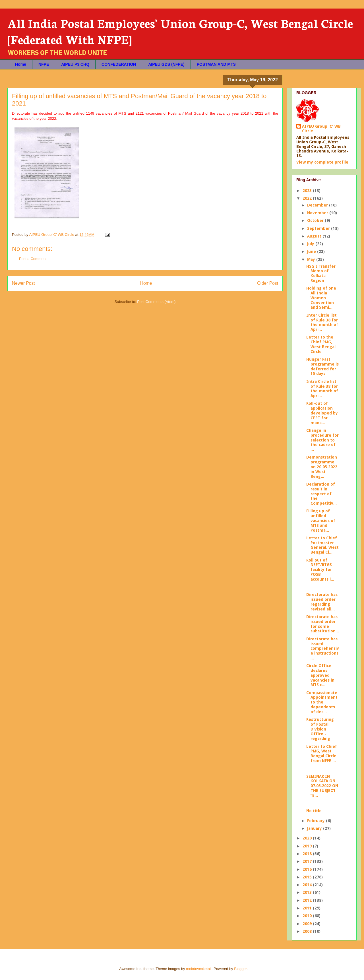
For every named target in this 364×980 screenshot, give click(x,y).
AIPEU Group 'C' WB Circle (321, 129)
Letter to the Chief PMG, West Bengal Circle (321, 344)
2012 (308, 900)
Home (21, 64)
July (311, 244)
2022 (308, 198)
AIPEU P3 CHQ (75, 64)
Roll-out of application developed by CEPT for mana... (322, 413)
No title (314, 811)
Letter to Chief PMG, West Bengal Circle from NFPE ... (322, 754)
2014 (308, 885)
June (312, 251)
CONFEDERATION (119, 64)
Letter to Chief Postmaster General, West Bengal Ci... (322, 545)
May (312, 259)
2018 (308, 854)
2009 (308, 924)
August (315, 236)
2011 (308, 908)
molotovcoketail (199, 969)
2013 (308, 892)
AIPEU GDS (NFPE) (166, 64)
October (316, 220)
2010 (308, 916)
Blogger (240, 969)
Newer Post (23, 283)
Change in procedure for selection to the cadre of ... (322, 440)
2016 (308, 869)
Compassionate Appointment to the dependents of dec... (322, 702)
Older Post (268, 283)
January (315, 828)
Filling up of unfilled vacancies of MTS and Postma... (321, 520)
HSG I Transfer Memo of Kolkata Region (321, 273)
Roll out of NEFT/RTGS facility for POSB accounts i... (320, 570)
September (319, 228)
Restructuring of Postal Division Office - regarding (320, 729)
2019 (308, 846)
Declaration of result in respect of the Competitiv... (321, 494)
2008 (308, 931)
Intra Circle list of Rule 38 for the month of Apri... (322, 389)
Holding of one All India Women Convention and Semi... (321, 298)
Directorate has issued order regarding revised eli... (322, 602)
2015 (308, 877)
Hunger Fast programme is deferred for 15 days (322, 366)
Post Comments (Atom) (156, 302)
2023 (308, 191)
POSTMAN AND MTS (216, 64)
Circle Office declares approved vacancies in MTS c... (320, 675)
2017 (308, 861)
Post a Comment (33, 259)
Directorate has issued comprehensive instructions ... (323, 648)
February (317, 821)
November (318, 213)
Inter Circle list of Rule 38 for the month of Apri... (322, 322)
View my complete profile (322, 162)
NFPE (44, 64)
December (318, 205)
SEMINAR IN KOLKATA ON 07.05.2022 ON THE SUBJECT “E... (322, 786)
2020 (308, 838)
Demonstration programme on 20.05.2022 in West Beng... (322, 467)
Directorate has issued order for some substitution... (323, 624)
